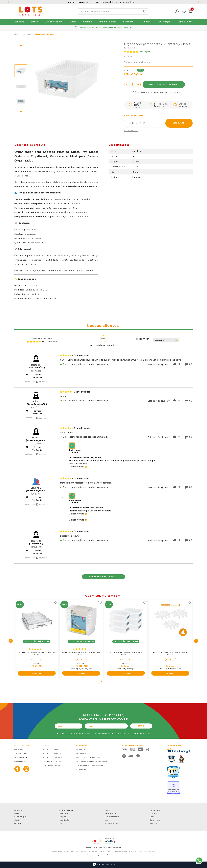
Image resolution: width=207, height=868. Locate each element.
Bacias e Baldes (111, 813)
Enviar (141, 726)
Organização (164, 22)
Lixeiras (107, 820)
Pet (61, 823)
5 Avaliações (144, 52)
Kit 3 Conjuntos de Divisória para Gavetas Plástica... (170, 653)
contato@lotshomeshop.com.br (90, 765)
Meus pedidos (82, 749)
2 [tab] (106, 681)
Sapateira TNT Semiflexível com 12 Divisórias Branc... (37, 653)
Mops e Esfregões (111, 823)
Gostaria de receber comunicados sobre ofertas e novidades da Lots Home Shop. (105, 734)
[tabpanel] (37, 639)
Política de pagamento (52, 753)
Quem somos (20, 749)
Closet (73, 22)
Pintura (108, 810)
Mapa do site (20, 761)
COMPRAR (37, 673)
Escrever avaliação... (104, 577)
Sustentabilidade (22, 757)
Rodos (152, 817)
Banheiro (19, 22)
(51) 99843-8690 (82, 769)
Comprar (164, 84)
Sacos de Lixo (155, 820)
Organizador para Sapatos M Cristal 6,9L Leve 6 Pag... (81, 653)
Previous (21, 45)
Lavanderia (129, 22)
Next (21, 112)
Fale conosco (82, 753)
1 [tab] (101, 681)
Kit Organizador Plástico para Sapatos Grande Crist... (126, 653)
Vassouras (153, 823)
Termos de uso (21, 753)
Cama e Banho (185, 22)
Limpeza (146, 22)
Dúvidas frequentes (51, 765)
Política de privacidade (53, 757)
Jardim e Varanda (107, 22)
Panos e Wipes (155, 810)
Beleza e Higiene (54, 22)
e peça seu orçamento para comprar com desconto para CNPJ (105, 27)
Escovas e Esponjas (112, 817)
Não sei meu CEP (131, 131)
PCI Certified (171, 759)
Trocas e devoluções (52, 761)
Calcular (179, 123)
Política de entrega (51, 749)
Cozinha (87, 22)
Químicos (153, 813)
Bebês (34, 22)
